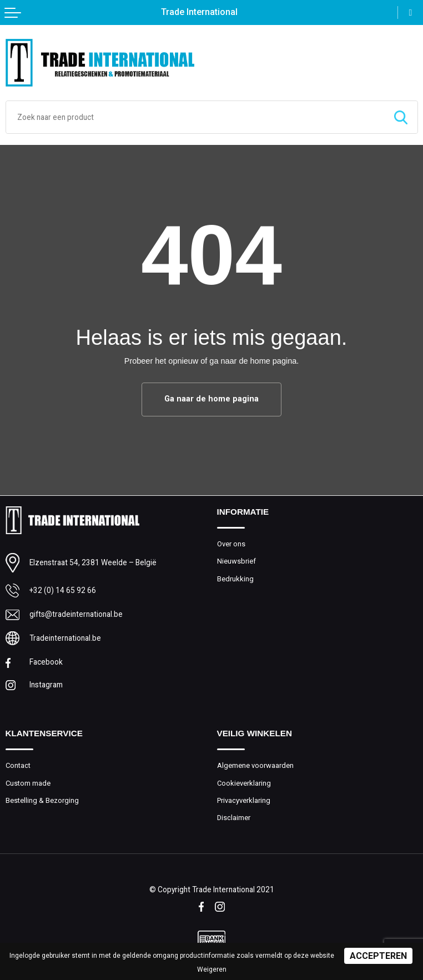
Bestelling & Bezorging (42, 800)
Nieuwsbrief (236, 561)
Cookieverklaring (244, 783)
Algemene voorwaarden (255, 765)
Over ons (231, 544)
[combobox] (195, 117)
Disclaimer (234, 818)
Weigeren (212, 969)
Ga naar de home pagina (211, 399)
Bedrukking (235, 579)
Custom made (28, 783)
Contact (18, 765)
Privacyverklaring (244, 800)
